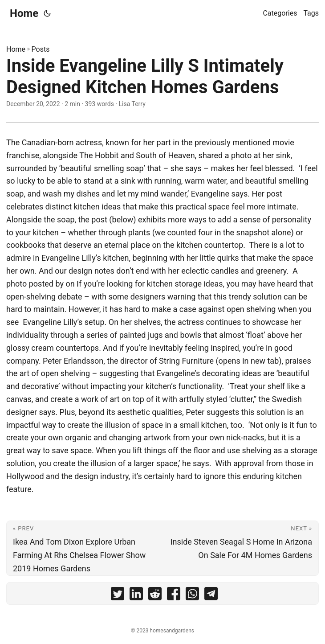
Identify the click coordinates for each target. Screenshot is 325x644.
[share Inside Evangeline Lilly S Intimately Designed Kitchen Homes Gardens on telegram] (211, 596)
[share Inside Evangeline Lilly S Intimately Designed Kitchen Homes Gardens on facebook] (174, 596)
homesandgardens (172, 631)
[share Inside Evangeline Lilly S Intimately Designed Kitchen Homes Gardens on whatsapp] (192, 596)
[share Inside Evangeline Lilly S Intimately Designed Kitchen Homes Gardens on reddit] (155, 596)
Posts (41, 49)
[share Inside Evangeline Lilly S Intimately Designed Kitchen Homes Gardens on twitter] (118, 596)
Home (24, 13)
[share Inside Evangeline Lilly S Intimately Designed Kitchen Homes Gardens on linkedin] (136, 596)
